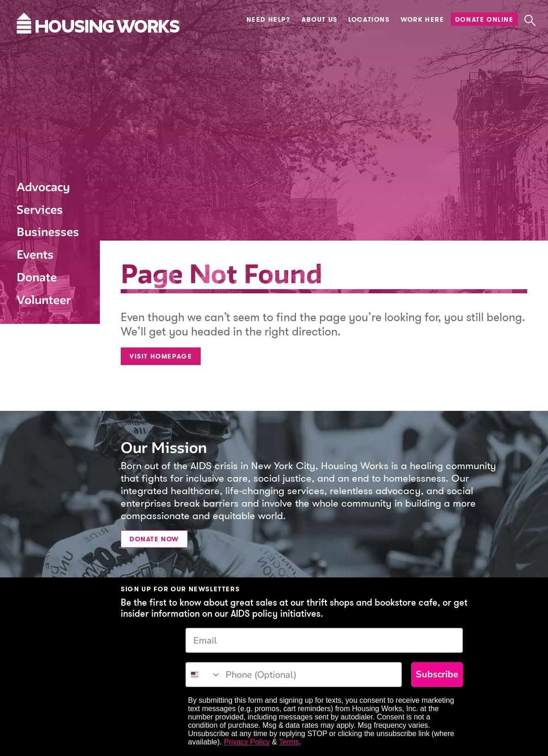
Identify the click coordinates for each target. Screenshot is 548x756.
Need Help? (269, 19)
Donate (37, 277)
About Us (320, 19)
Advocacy (43, 187)
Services (40, 210)
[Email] (324, 640)
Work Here (422, 19)
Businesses (48, 232)
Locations (369, 19)
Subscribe (437, 674)
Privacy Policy (247, 742)
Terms (289, 742)
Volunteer (44, 300)
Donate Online (484, 19)
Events (35, 254)
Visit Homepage (161, 356)
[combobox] (203, 675)
